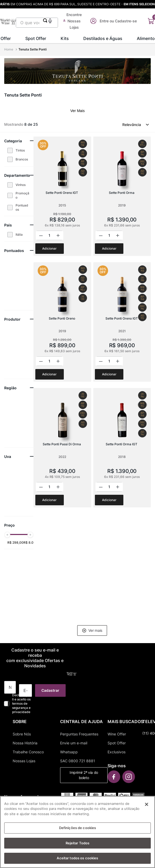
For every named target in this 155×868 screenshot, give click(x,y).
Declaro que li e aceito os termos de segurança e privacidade (21, 703)
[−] (41, 235)
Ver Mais (77, 111)
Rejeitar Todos (78, 843)
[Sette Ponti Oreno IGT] (62, 196)
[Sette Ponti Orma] (122, 196)
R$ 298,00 (15, 542)
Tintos (20, 150)
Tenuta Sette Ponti (33, 49)
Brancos (22, 159)
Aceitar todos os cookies (77, 858)
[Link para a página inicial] (9, 49)
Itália (19, 234)
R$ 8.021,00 (33, 542)
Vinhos (21, 185)
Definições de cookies (78, 828)
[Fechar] (147, 804)
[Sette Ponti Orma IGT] (122, 448)
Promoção (22, 195)
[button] (50, 20)
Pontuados (22, 207)
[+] (58, 235)
